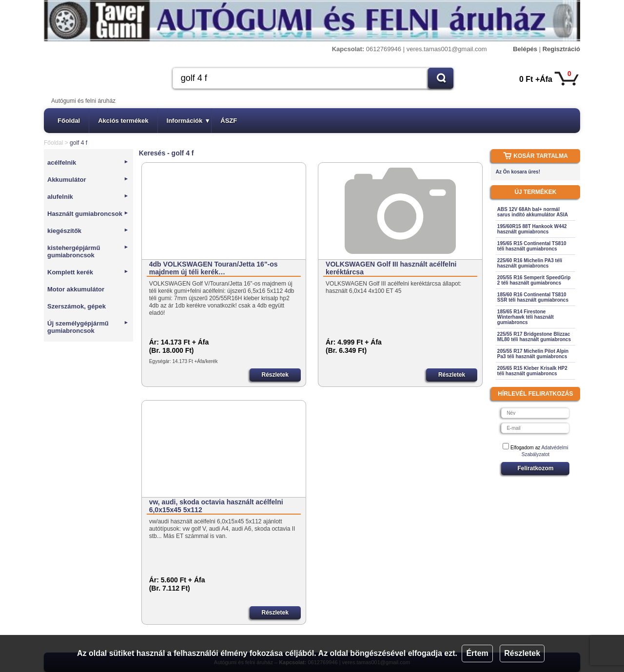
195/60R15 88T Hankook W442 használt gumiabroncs (532, 229)
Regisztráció (561, 49)
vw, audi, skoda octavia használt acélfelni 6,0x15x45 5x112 (216, 506)
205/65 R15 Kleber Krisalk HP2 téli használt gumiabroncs (532, 371)
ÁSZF (229, 121)
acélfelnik (88, 163)
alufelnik (88, 197)
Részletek (522, 653)
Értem (477, 653)
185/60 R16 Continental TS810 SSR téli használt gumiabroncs (533, 297)
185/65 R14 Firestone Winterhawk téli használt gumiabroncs (526, 317)
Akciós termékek (123, 121)
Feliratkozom (535, 468)
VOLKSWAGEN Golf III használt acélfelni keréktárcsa (391, 268)
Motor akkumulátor (76, 289)
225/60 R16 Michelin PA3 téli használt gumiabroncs (530, 263)
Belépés (525, 49)
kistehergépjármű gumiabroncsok (88, 251)
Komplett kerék (88, 272)
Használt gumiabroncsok (88, 214)
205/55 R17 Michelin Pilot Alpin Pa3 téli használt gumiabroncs (533, 354)
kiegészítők (88, 231)
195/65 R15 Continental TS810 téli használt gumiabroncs (532, 246)
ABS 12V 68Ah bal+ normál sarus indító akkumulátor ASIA (533, 212)
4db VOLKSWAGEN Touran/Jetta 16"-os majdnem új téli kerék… (214, 268)
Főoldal (69, 121)
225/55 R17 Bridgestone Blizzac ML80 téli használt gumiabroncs (534, 337)
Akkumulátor (88, 180)
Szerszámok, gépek (77, 306)
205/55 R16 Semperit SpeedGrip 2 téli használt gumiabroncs (534, 280)
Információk (188, 121)
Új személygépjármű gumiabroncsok (88, 327)
